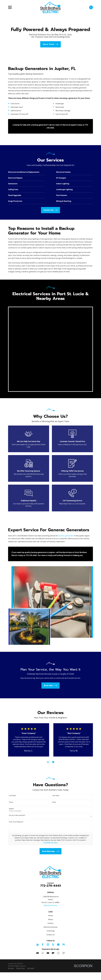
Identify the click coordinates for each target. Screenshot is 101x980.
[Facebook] (43, 782)
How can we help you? (16, 659)
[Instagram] (48, 782)
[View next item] (54, 599)
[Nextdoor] (64, 782)
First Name (13, 633)
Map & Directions (51, 742)
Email (54, 639)
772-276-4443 (51, 723)
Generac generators (66, 452)
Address (12, 646)
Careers (50, 760)
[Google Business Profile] (38, 782)
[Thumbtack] (58, 782)
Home (50, 753)
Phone (11, 639)
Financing (51, 768)
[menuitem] (11, 805)
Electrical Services (50, 764)
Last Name (56, 633)
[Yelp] (53, 782)
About (51, 756)
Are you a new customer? (17, 652)
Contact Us (51, 771)
